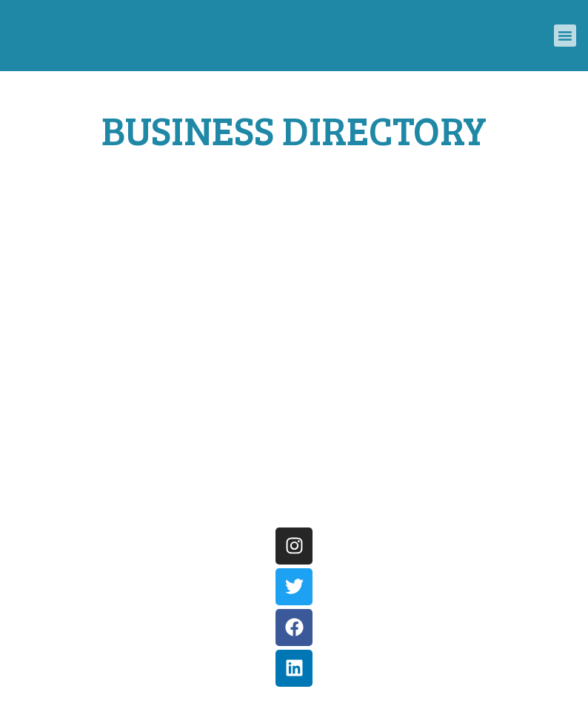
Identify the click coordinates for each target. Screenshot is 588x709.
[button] (565, 36)
